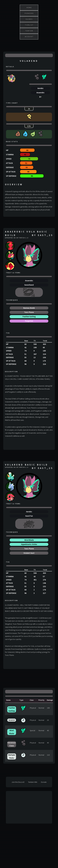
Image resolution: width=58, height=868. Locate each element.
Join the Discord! (18, 782)
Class (32, 700)
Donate (44, 782)
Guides (29, 19)
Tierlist (29, 25)
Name (8, 700)
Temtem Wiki (33, 782)
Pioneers (29, 13)
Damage (50, 700)
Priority (41, 700)
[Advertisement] (24, 807)
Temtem (29, 31)
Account (29, 37)
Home (29, 8)
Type (21, 700)
